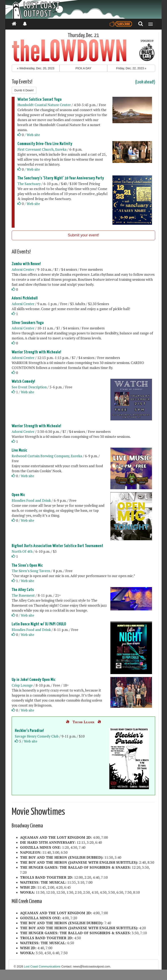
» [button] (131, 68)
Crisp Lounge (23, 685)
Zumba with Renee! (26, 264)
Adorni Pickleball (25, 298)
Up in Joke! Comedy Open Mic (34, 680)
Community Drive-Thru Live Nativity (45, 144)
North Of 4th (22, 551)
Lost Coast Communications (42, 966)
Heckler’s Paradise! (29, 731)
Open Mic (18, 495)
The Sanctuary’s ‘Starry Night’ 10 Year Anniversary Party (61, 178)
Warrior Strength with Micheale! (36, 352)
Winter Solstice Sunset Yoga (40, 100)
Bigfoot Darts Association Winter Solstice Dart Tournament (57, 546)
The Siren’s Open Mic (27, 566)
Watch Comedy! (23, 382)
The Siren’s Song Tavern (31, 571)
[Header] (83, 9)
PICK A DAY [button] (83, 68)
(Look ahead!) (145, 82)
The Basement (23, 595)
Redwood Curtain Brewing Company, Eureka (47, 456)
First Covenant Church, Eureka (42, 149)
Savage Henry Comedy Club (37, 736)
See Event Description (29, 387)
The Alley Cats (23, 590)
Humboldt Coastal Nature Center (44, 105)
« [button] (36, 68)
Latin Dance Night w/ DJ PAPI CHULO (39, 624)
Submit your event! (83, 235)
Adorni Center (23, 270)
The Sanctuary (29, 184)
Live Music (19, 450)
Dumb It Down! (24, 90)
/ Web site (32, 135)
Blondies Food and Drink (31, 501)
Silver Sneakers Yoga (28, 323)
